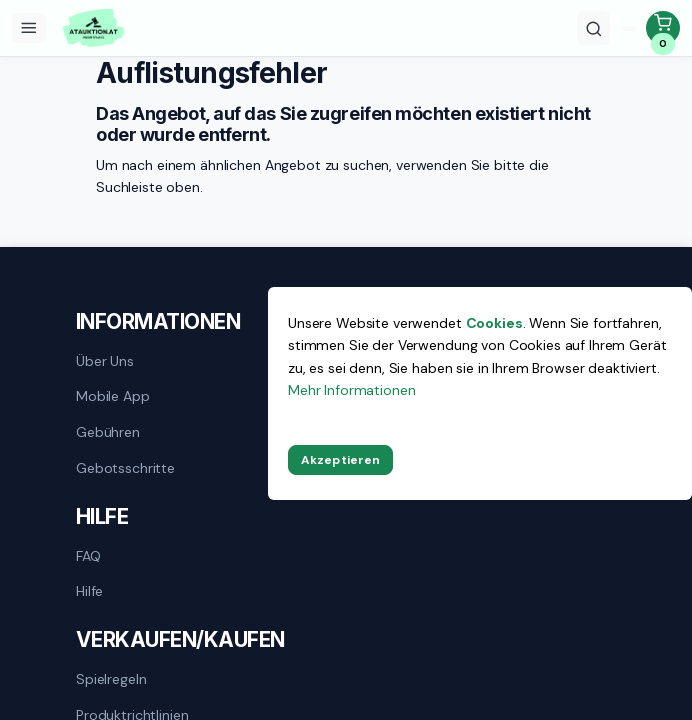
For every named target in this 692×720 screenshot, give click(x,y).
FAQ (88, 556)
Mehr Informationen (351, 390)
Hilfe (89, 591)
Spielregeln (111, 679)
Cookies (494, 323)
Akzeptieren (340, 460)
